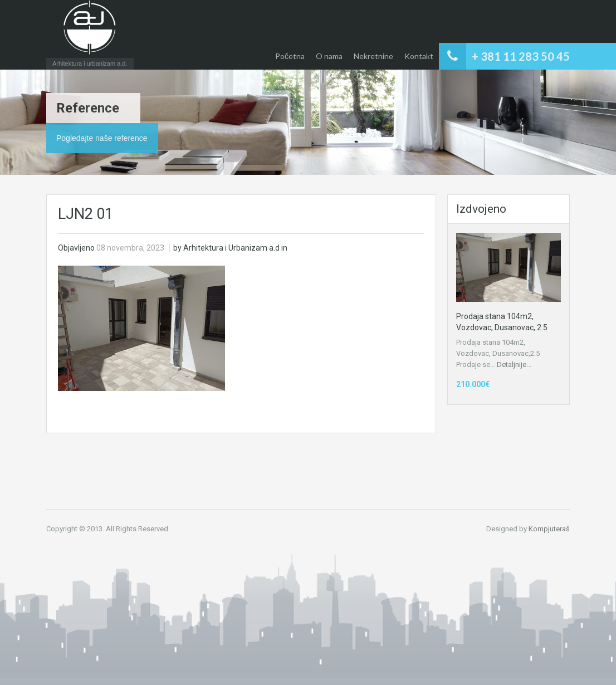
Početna (290, 56)
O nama (329, 56)
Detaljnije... (514, 364)
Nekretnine (373, 56)
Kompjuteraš (549, 529)
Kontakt (419, 56)
